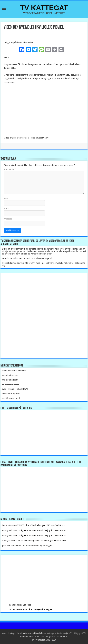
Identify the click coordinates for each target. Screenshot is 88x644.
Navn (6, 198)
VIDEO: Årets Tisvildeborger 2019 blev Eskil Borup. (42, 525)
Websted (8, 219)
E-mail (7, 209)
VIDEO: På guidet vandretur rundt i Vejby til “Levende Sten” (40, 530)
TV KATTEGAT (44, 8)
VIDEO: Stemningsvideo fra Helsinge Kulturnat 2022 (42, 541)
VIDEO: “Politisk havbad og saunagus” (35, 546)
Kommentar (10, 169)
